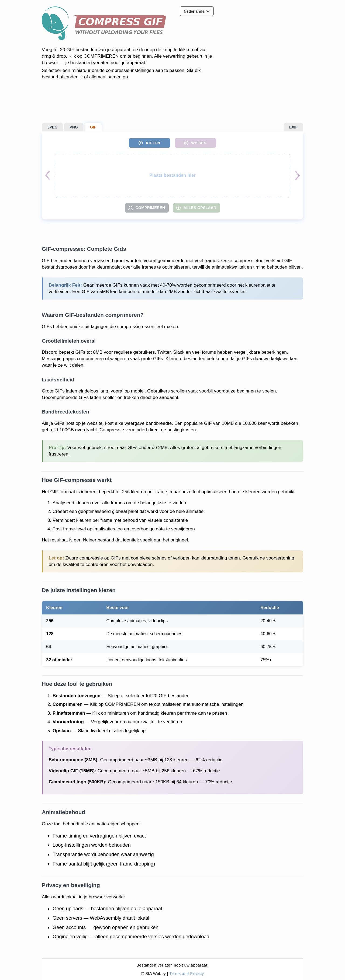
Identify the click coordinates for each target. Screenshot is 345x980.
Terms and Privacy (187, 974)
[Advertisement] (263, 40)
